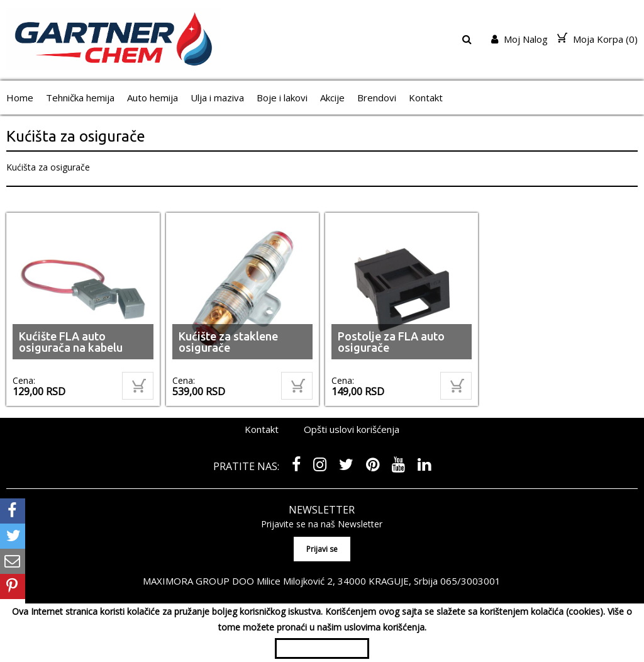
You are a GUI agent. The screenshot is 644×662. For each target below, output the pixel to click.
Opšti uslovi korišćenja (352, 429)
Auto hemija (153, 98)
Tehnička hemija (80, 98)
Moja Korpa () (597, 39)
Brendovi (377, 98)
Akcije (332, 98)
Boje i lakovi (282, 98)
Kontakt (426, 98)
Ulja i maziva (217, 98)
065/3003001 (470, 581)
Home (20, 98)
